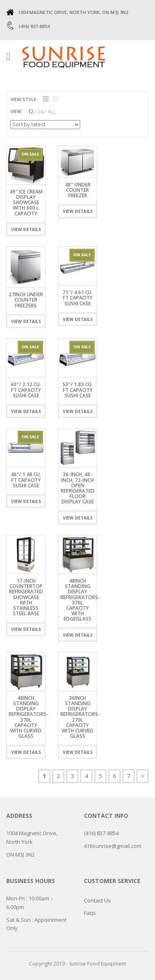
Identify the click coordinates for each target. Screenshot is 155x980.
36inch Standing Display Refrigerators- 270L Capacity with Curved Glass (80, 717)
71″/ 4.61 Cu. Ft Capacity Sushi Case (77, 298)
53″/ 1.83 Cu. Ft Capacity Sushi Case (77, 390)
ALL (52, 111)
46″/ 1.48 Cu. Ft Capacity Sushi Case (26, 480)
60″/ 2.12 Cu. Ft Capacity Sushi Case (26, 390)
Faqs (90, 913)
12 (31, 111)
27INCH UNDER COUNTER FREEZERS (26, 300)
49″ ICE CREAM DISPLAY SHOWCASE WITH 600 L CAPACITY (26, 203)
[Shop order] (45, 125)
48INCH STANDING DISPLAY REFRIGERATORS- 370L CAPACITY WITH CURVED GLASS (29, 717)
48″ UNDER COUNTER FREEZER (78, 190)
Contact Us (97, 900)
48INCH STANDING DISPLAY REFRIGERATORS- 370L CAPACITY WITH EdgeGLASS (80, 600)
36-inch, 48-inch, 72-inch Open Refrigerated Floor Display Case (78, 488)
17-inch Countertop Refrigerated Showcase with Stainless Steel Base (26, 597)
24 (41, 111)
